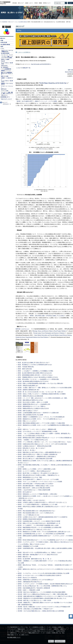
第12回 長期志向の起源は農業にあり (28, 386)
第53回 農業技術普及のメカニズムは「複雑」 (30, 477)
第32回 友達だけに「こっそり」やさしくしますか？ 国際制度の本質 (37, 429)
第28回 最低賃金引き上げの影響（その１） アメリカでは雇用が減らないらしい (40, 419)
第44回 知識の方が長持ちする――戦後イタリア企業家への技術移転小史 (38, 454)
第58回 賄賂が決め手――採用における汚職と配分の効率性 (34, 488)
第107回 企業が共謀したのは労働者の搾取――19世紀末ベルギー (36, 609)
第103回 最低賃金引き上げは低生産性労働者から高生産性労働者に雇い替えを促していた (42, 598)
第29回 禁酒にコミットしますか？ (27, 421)
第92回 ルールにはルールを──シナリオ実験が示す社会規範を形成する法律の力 (40, 575)
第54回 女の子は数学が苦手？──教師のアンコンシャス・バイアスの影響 (37, 101)
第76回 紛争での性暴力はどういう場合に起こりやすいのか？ (35, 530)
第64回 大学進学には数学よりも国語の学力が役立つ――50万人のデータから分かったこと (42, 502)
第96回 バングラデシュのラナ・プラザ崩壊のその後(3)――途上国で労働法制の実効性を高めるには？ (45, 584)
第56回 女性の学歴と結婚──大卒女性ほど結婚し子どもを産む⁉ (47, 316)
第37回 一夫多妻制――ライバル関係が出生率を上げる (33, 440)
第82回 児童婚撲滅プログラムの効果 (28, 546)
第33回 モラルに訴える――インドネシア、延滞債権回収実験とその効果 (38, 431)
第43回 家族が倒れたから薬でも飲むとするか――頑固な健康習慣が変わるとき (39, 452)
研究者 (36, 3)
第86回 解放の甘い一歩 (24, 557)
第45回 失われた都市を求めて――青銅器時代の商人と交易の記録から (37, 456)
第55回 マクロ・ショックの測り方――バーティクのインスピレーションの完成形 (40, 482)
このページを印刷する (24, 52)
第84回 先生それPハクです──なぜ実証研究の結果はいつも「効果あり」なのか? (40, 552)
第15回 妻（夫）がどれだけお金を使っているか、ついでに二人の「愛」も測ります (41, 392)
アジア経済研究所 (4, 22)
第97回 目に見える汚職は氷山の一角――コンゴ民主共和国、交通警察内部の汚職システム (42, 586)
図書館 (40, 3)
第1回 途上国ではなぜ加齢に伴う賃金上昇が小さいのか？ (34, 363)
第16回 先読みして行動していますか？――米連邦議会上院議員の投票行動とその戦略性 (42, 394)
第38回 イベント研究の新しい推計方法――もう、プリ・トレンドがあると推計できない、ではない (45, 442)
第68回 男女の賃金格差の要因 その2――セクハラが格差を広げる (36, 513)
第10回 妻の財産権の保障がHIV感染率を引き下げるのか (33, 381)
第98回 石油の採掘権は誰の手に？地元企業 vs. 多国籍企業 (34, 588)
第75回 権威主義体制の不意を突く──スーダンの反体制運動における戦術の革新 (40, 527)
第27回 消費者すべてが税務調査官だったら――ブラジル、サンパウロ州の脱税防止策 (41, 417)
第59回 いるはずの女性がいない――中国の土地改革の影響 (34, 490)
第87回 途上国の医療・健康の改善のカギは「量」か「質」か (35, 559)
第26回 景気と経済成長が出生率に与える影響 (30, 415)
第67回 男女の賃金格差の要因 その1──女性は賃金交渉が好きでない (36, 511)
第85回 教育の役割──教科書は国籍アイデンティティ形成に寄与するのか (38, 555)
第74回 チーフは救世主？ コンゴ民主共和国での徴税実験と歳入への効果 (38, 525)
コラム (16, 22)
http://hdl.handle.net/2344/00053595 (40, 64)
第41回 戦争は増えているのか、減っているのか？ (32, 448)
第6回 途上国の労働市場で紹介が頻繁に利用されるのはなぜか (35, 373)
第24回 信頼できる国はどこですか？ (28, 411)
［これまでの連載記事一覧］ (23, 68)
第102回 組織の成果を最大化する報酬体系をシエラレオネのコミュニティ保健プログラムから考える (45, 596)
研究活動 (15, 3)
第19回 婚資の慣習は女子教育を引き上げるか (30, 400)
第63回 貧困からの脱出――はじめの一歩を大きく (32, 500)
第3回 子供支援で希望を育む (26, 367)
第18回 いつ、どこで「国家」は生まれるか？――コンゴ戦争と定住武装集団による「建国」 (43, 398)
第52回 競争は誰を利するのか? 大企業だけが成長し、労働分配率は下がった (39, 475)
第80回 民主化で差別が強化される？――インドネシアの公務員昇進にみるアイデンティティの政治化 (45, 540)
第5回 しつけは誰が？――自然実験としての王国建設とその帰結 (35, 371)
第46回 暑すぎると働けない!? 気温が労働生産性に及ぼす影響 (35, 459)
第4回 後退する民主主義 (25, 369)
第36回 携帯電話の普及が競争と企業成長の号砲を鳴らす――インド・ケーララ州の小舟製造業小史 (45, 438)
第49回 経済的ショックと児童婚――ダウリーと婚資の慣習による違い (37, 469)
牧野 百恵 (70, 70)
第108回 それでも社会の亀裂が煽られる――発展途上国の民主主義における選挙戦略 (41, 611)
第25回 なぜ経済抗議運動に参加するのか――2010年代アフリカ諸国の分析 (38, 413)
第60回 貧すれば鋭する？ (25, 492)
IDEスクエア (21, 3)
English (70, 3)
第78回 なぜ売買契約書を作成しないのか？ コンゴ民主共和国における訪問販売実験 (41, 534)
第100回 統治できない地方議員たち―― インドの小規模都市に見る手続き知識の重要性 (42, 592)
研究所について (47, 3)
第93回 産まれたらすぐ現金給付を (27, 578)
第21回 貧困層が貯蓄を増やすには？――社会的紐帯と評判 (34, 404)
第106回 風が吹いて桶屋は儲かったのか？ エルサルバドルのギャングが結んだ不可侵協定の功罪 (44, 607)
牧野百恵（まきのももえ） (23, 329)
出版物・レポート (29, 3)
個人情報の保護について (14, 637)
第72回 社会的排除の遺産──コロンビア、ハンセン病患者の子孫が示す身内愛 (39, 521)
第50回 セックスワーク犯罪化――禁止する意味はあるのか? (34, 471)
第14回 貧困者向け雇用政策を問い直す (29, 390)
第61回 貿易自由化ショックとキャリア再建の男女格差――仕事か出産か (38, 494)
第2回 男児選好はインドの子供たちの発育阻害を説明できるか (35, 365)
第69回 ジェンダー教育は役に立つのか (29, 515)
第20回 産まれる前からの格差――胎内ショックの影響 (33, 402)
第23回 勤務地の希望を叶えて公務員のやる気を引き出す (33, 408)
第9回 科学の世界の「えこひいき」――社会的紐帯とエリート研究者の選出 (38, 379)
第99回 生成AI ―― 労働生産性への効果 (29, 590)
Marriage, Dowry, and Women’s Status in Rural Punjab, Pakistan (49, 331)
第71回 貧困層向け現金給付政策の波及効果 (30, 519)
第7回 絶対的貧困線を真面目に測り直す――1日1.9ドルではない (35, 375)
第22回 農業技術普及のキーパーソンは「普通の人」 (32, 406)
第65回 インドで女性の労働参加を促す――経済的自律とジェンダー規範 (38, 504)
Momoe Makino (69, 72)
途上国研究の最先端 (23, 22)
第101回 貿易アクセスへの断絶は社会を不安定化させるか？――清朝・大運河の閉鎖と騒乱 (43, 594)
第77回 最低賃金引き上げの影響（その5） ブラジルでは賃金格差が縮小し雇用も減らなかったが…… (45, 532)
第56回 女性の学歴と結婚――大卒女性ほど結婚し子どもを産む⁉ (35, 484)
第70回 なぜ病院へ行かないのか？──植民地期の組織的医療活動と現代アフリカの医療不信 (43, 517)
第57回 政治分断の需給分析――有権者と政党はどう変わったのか (36, 486)
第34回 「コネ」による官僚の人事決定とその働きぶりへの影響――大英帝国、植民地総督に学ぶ (44, 434)
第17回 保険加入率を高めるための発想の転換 (30, 396)
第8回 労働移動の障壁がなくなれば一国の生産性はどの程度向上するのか (38, 377)
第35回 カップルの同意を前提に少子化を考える (31, 436)
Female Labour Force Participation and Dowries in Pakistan (49, 333)
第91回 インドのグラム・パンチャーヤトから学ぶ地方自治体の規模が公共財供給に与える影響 (44, 573)
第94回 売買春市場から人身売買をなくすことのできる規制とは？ (36, 580)
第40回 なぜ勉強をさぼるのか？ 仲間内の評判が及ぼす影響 (35, 446)
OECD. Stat (41, 149)
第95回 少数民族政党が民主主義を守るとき (30, 582)
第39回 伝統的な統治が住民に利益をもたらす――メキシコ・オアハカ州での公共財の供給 (42, 444)
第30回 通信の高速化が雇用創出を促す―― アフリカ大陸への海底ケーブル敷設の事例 (41, 423)
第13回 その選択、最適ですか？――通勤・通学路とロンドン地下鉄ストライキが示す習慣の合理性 (45, 388)
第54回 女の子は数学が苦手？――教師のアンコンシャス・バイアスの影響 (38, 479)
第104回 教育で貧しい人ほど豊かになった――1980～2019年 (35, 600)
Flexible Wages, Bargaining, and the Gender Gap (53, 83)
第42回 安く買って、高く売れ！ (27, 450)
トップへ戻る (71, 617)
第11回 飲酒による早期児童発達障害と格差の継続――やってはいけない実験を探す (41, 383)
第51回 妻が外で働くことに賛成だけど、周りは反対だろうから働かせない (38, 473)
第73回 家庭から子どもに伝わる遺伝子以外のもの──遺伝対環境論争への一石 (39, 523)
